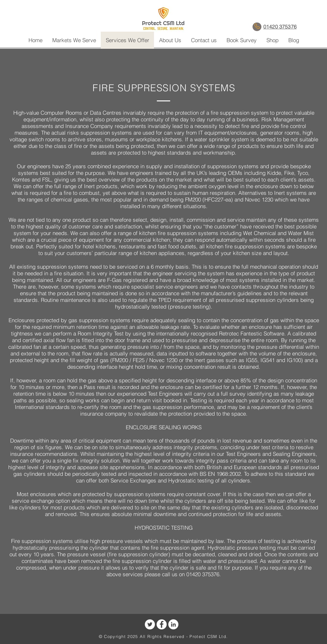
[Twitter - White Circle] (150, 624)
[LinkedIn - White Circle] (173, 624)
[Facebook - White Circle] (162, 624)
